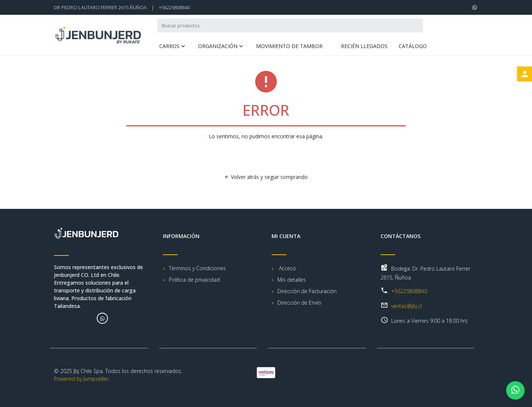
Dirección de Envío (299, 303)
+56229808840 (174, 7)
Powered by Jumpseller (81, 379)
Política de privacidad (194, 280)
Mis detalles (292, 280)
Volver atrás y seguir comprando (266, 177)
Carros (169, 47)
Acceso (287, 268)
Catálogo (413, 47)
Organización (218, 47)
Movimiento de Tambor (289, 47)
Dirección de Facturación (307, 291)
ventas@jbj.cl (407, 306)
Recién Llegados (364, 47)
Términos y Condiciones (197, 268)
